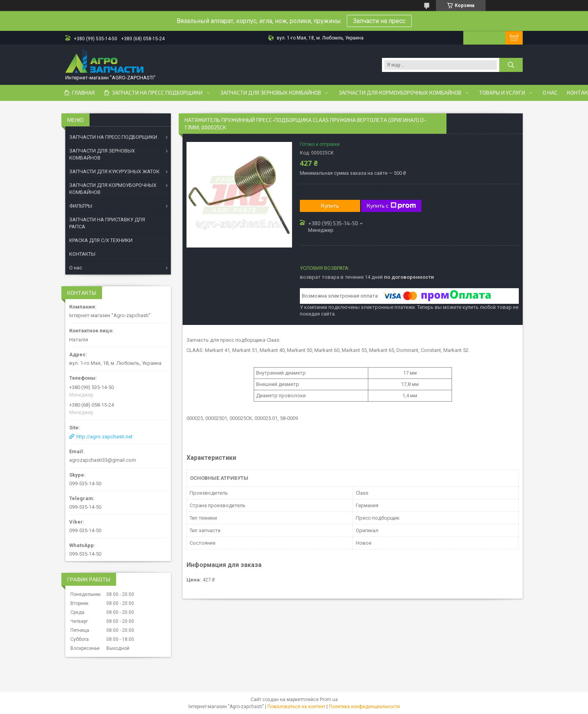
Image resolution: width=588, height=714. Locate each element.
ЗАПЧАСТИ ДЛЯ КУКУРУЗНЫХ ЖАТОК (114, 171)
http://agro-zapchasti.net (104, 437)
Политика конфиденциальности (364, 707)
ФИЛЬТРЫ (81, 206)
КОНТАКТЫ (82, 254)
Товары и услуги (502, 93)
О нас (550, 93)
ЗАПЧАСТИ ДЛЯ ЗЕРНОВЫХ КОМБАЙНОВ (102, 154)
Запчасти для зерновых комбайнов (271, 93)
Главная (83, 93)
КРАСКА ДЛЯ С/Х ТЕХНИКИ (101, 240)
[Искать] (511, 65)
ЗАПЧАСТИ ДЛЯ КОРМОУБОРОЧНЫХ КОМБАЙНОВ (113, 189)
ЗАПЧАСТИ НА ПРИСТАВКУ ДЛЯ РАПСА (107, 223)
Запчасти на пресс (379, 21)
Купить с (391, 206)
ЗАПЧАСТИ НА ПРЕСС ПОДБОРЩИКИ (113, 137)
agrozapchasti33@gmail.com (103, 460)
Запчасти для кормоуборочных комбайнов (400, 93)
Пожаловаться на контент (296, 707)
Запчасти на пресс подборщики (157, 93)
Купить (330, 205)
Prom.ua (329, 700)
